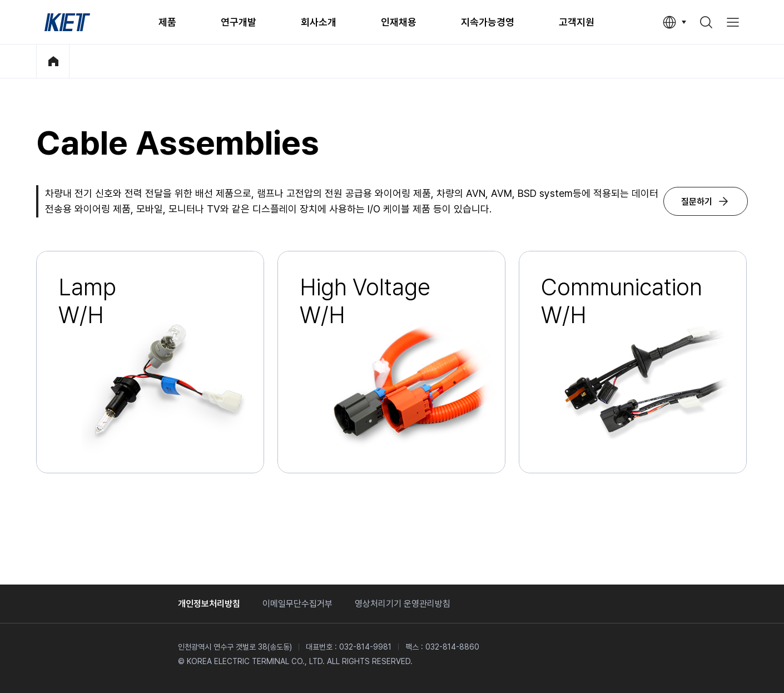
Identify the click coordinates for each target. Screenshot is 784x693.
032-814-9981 (365, 647)
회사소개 (319, 22)
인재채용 (399, 22)
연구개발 (239, 22)
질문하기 (697, 202)
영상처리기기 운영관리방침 (403, 604)
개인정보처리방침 (209, 604)
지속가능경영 (488, 22)
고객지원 (577, 22)
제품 (167, 22)
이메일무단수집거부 (297, 604)
